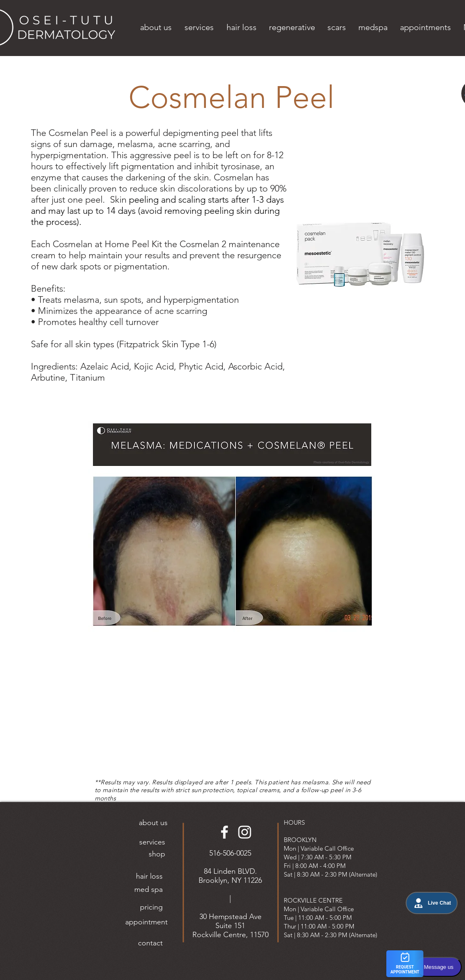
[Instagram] (245, 832)
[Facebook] (224, 832)
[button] (156, 27)
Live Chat (432, 903)
